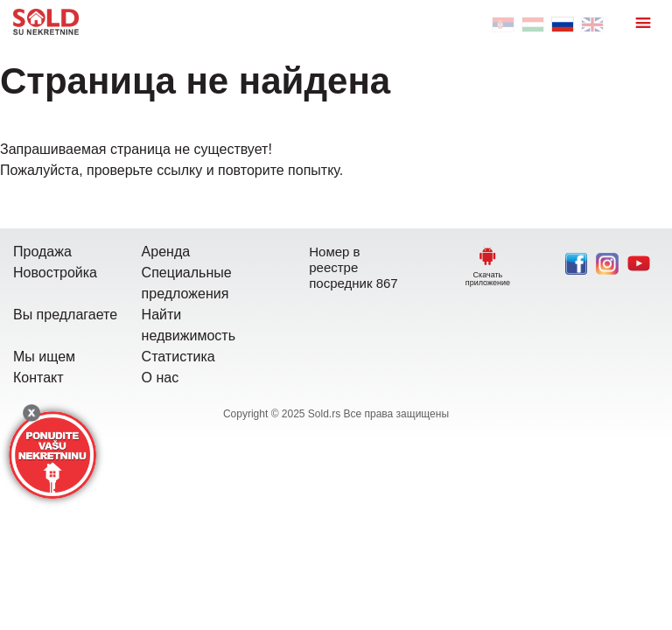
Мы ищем (44, 357)
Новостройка (55, 273)
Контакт (38, 378)
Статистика (178, 357)
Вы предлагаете (65, 315)
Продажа (42, 252)
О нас (161, 378)
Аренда (166, 252)
